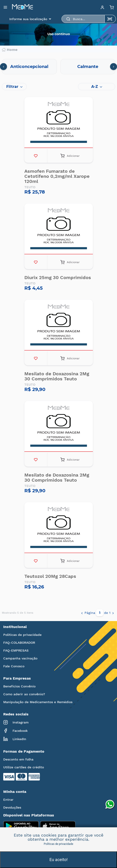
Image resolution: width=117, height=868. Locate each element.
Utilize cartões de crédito (24, 767)
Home (10, 50)
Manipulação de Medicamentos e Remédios (38, 702)
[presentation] (3, 67)
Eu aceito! (58, 860)
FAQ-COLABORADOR (19, 643)
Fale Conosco (14, 666)
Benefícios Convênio (19, 686)
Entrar (8, 800)
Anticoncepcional (29, 67)
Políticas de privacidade (22, 635)
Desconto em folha (18, 759)
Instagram (16, 722)
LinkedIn (15, 739)
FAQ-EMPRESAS (16, 650)
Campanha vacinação (20, 658)
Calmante (88, 67)
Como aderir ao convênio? (24, 694)
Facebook (15, 731)
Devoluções (12, 807)
